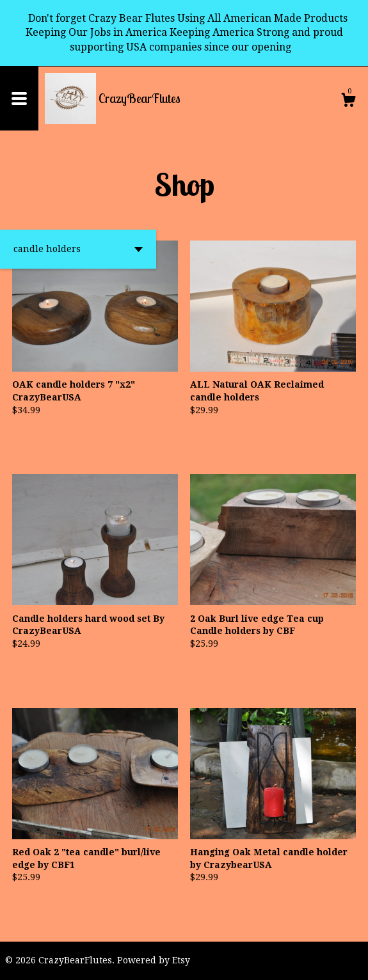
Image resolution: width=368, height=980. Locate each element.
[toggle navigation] (19, 99)
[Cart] (348, 102)
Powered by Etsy (154, 960)
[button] (78, 249)
